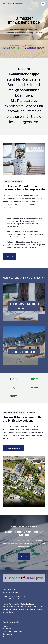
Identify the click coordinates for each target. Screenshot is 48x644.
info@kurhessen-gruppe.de (18, 596)
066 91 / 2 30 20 (15, 599)
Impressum (7, 629)
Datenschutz (7, 634)
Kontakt (6, 626)
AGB (5, 637)
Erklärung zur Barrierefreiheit (13, 631)
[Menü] (43, 4)
